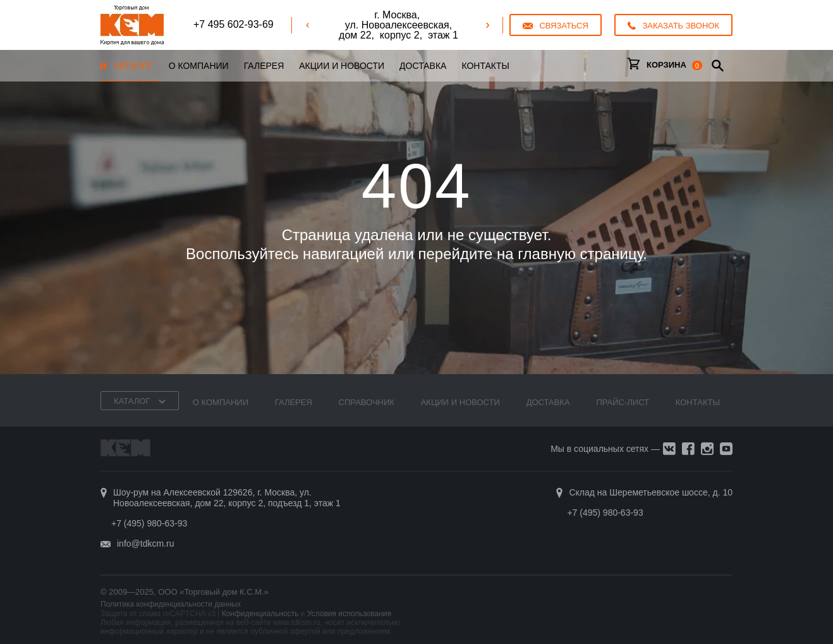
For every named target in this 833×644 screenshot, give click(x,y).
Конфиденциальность (260, 614)
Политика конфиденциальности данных (171, 604)
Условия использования (349, 614)
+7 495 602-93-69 (234, 24)
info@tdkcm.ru (145, 544)
